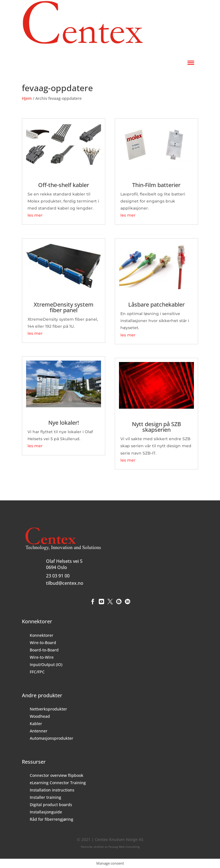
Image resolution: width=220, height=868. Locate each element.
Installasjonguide (46, 812)
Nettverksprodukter (48, 709)
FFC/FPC (37, 672)
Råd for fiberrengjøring (51, 819)
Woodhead (40, 716)
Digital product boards (51, 805)
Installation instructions (52, 790)
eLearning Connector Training (58, 783)
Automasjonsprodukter (51, 738)
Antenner (39, 731)
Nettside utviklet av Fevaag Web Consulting (110, 847)
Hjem (27, 98)
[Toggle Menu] (191, 62)
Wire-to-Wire (42, 657)
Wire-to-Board (43, 643)
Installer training (45, 797)
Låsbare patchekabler (156, 304)
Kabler (36, 724)
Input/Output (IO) (46, 665)
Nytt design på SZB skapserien (156, 427)
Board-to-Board (44, 650)
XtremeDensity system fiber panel (64, 307)
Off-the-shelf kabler (64, 185)
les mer (35, 215)
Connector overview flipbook (57, 775)
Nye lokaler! (64, 423)
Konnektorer (42, 635)
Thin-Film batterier (156, 185)
